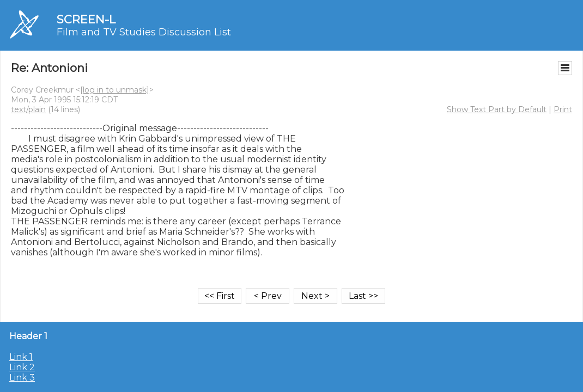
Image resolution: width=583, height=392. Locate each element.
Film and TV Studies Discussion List (144, 32)
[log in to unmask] (115, 90)
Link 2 (22, 367)
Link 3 (22, 378)
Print (563, 109)
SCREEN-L (86, 19)
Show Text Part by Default (497, 109)
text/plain (28, 109)
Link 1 (21, 357)
